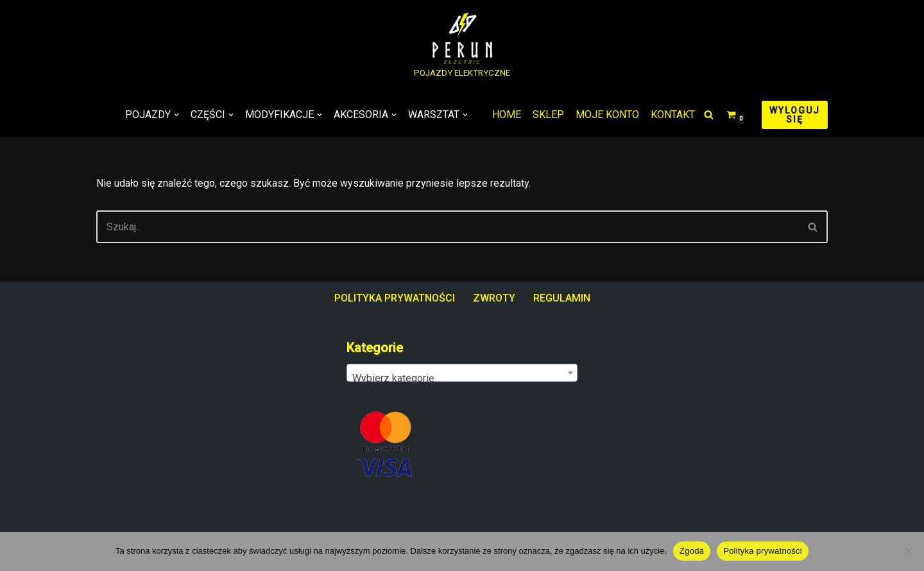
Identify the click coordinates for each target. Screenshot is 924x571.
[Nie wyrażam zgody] (908, 551)
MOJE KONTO (607, 115)
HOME (507, 115)
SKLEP (548, 115)
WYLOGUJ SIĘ (795, 115)
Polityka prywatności (763, 551)
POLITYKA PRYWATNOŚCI (395, 298)
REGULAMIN (562, 298)
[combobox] (462, 373)
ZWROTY (494, 298)
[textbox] (462, 379)
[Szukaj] (709, 115)
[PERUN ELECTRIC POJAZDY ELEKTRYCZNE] (462, 47)
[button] (176, 115)
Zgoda (692, 551)
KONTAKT (673, 115)
